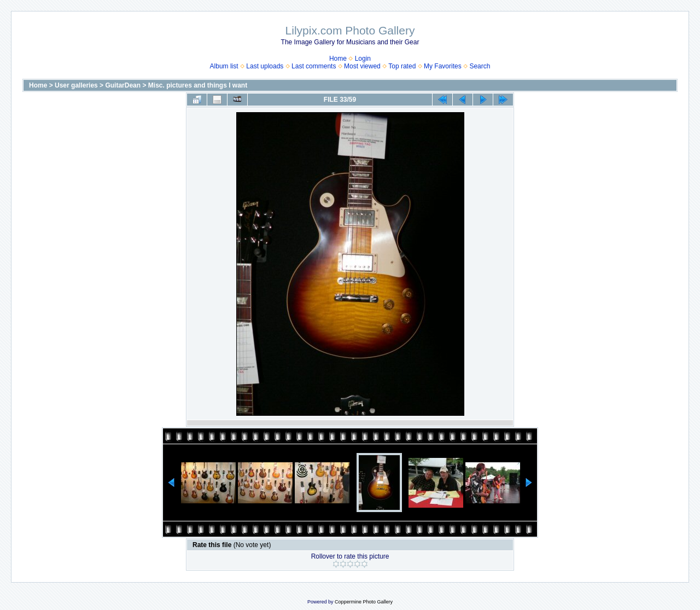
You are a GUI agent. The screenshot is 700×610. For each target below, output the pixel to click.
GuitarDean (123, 85)
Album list (224, 66)
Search (480, 66)
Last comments (314, 66)
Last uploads (265, 66)
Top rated (402, 66)
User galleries (76, 85)
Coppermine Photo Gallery (364, 602)
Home (338, 59)
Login (363, 59)
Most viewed (362, 66)
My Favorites (443, 66)
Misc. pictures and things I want (198, 85)
